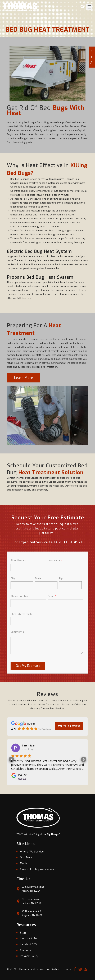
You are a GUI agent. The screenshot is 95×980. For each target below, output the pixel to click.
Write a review (69, 726)
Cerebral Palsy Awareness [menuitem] (37, 869)
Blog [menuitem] (23, 933)
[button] (11, 759)
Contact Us (91, 57)
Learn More (24, 378)
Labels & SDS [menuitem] (28, 944)
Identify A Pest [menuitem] (30, 939)
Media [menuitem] (24, 863)
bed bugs (30, 122)
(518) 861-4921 (69, 542)
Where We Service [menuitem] (32, 852)
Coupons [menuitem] (26, 950)
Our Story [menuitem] (26, 858)
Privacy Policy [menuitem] (29, 956)
